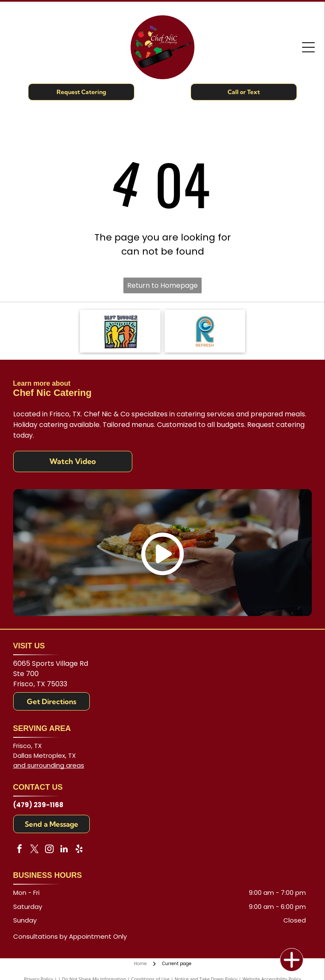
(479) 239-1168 (38, 805)
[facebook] (20, 850)
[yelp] (79, 850)
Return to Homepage (162, 285)
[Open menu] (308, 47)
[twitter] (34, 850)
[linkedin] (64, 850)
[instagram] (49, 850)
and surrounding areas (49, 765)
